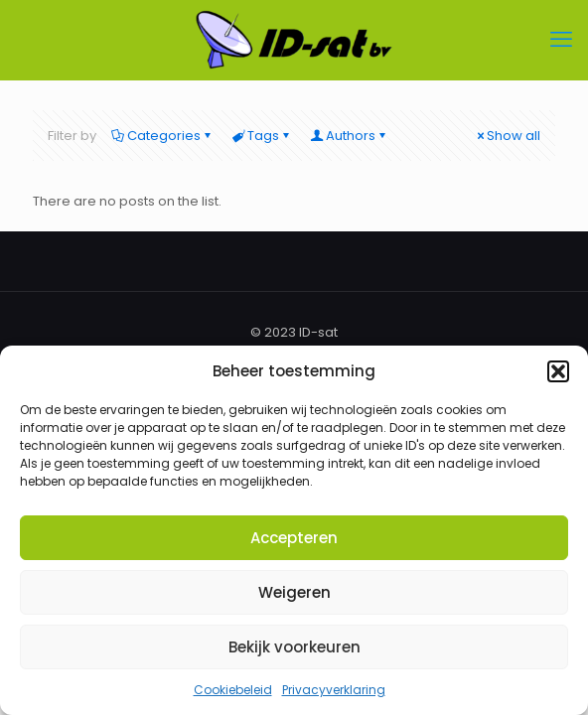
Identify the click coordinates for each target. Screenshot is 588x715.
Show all (507, 136)
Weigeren (294, 592)
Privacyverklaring (334, 690)
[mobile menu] (561, 40)
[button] (558, 371)
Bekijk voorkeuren (294, 647)
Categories (162, 136)
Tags (262, 136)
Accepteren (294, 538)
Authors (349, 136)
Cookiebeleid (233, 690)
